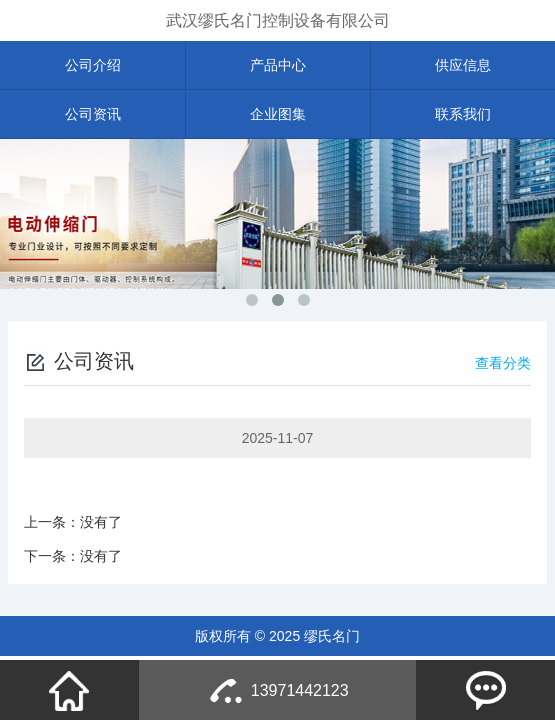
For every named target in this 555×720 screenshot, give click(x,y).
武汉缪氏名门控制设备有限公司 (278, 20)
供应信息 (463, 65)
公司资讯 (93, 114)
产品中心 (278, 65)
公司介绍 (93, 65)
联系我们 (463, 114)
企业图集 (278, 114)
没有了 (101, 522)
